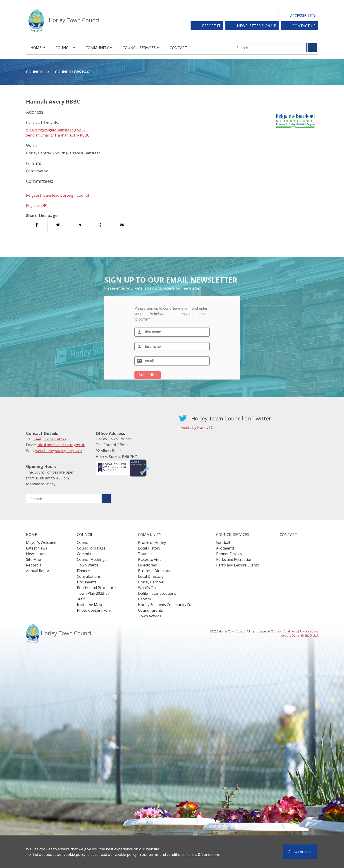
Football (223, 542)
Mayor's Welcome (41, 542)
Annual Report (38, 571)
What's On (147, 588)
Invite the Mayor (91, 605)
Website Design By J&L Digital (299, 636)
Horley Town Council (75, 20)
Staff (81, 599)
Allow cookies (300, 852)
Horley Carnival (151, 582)
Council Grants (150, 610)
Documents (87, 582)
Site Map (33, 559)
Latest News (37, 548)
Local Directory (151, 576)
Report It (211, 26)
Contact (178, 48)
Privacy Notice (309, 631)
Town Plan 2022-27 (93, 593)
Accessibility (303, 16)
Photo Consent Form (95, 610)
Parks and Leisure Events (238, 565)
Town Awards (150, 616)
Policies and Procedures (97, 588)
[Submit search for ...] (312, 48)
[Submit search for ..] (106, 499)
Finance (83, 571)
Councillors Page (73, 72)
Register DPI (37, 205)
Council (34, 72)
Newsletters (36, 554)
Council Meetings (92, 559)
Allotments (225, 548)
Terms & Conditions (203, 854)
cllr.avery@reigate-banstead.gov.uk (56, 130)
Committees (87, 554)
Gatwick (145, 599)
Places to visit (149, 559)
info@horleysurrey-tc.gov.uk (61, 445)
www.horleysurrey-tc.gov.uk (59, 451)
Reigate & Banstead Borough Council (57, 195)
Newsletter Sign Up (257, 26)
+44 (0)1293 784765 (49, 439)
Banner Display (229, 554)
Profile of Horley (152, 542)
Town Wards (88, 565)
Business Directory (154, 571)
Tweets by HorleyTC (196, 427)
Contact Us (304, 26)
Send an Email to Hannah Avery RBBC (58, 135)
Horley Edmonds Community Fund (167, 605)
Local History (149, 548)
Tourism (145, 554)
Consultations (89, 576)
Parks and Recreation (234, 559)
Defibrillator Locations (157, 593)
